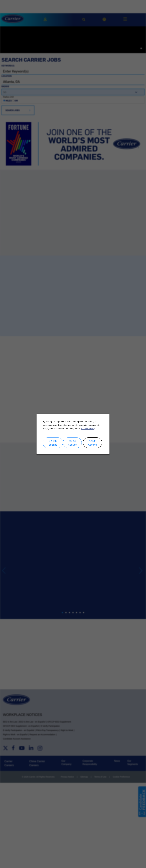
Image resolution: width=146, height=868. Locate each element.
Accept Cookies (93, 443)
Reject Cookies (72, 443)
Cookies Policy (88, 429)
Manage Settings (53, 443)
